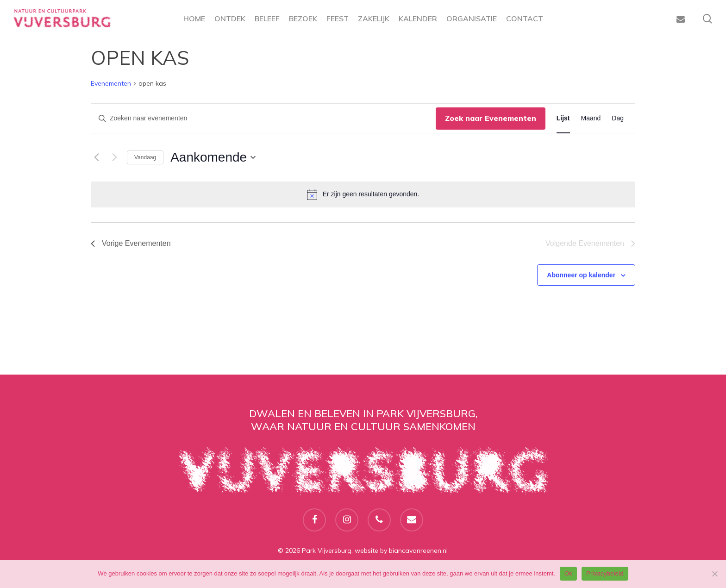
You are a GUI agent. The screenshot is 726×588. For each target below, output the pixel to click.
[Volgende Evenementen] (114, 157)
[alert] (363, 194)
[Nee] (714, 574)
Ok (568, 573)
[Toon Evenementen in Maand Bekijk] (591, 118)
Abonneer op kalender (581, 275)
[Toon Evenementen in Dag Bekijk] (618, 118)
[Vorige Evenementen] (96, 157)
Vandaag (145, 157)
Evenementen (111, 83)
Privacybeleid (605, 573)
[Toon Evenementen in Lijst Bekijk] (563, 118)
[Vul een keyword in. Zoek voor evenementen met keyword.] (263, 118)
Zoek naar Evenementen (491, 118)
